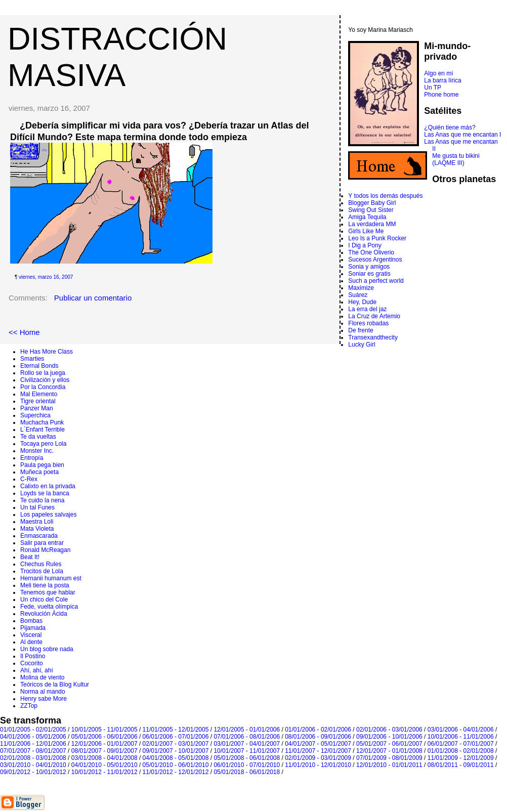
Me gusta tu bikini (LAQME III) (456, 159)
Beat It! (30, 557)
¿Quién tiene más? (450, 127)
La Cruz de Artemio (374, 316)
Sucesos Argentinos (375, 260)
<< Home (24, 332)
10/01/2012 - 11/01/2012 (104, 772)
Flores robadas (368, 323)
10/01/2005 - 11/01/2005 (104, 730)
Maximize (361, 288)
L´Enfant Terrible (43, 430)
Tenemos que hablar (48, 592)
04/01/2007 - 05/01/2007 (318, 744)
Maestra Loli (37, 522)
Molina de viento (42, 677)
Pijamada (33, 628)
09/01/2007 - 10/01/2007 (176, 751)
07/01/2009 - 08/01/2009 (389, 758)
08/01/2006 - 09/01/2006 (318, 737)
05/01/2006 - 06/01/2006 (104, 737)
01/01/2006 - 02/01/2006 (318, 730)
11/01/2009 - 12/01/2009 (461, 758)
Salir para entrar (42, 543)
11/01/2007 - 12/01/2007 (318, 751)
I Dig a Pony (365, 245)
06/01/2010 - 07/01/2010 (247, 765)
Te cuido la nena (42, 500)
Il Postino (33, 656)
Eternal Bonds (39, 366)
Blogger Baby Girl (372, 203)
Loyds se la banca (45, 493)
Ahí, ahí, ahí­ (37, 670)
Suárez (358, 295)
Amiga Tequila (367, 217)
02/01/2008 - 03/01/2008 (33, 758)
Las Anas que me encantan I (462, 135)
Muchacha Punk (42, 422)
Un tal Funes (37, 507)
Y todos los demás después (385, 196)
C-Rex (29, 479)
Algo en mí (438, 73)
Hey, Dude (362, 302)
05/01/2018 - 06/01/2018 (247, 772)
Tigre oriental (38, 401)
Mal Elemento (39, 394)
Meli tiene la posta (45, 585)
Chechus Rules (41, 564)
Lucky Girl (362, 345)
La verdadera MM (372, 224)
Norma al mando (43, 692)
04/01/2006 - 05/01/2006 (33, 737)
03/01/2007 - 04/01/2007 (247, 744)
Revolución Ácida (44, 614)
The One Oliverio (371, 252)
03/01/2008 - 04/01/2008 (104, 758)
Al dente (31, 642)
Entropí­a (32, 458)
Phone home (441, 95)
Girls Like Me (366, 231)
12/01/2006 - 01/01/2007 (104, 744)
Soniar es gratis (369, 274)
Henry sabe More (44, 699)
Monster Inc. (37, 451)
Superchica (35, 415)
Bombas (31, 621)
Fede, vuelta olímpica (49, 607)
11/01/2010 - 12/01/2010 (318, 765)
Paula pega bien (42, 465)
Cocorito (32, 663)
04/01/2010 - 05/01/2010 (104, 765)
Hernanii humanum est (51, 578)
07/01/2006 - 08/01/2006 (247, 737)
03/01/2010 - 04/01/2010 (33, 765)
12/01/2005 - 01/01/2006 (247, 730)
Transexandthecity (373, 337)
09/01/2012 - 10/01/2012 (33, 772)
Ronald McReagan (45, 550)
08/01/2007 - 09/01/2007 (104, 751)
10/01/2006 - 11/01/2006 (461, 737)
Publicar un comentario (93, 298)
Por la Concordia (43, 387)
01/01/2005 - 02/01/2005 (33, 730)
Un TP (433, 88)
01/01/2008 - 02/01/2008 (461, 751)
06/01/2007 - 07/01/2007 (461, 744)
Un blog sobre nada (47, 649)
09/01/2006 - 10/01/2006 (389, 737)
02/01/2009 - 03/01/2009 (318, 758)
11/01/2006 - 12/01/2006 (33, 744)
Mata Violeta (37, 529)
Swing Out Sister (371, 210)
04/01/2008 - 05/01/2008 (176, 758)
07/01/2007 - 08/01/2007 (33, 751)
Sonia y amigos (369, 267)
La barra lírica (442, 80)
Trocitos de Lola (42, 571)
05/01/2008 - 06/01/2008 (247, 758)
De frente (361, 330)
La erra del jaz (367, 309)
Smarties (32, 359)
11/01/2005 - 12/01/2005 (176, 730)
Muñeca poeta (39, 472)
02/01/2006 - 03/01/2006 (389, 730)
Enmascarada (39, 536)
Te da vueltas (38, 437)
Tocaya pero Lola (43, 444)
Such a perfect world (376, 281)
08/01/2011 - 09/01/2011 (461, 765)
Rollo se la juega (43, 373)
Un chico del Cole (44, 600)
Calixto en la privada (48, 486)
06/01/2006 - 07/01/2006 (176, 737)
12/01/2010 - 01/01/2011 (389, 765)
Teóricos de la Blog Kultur (55, 685)
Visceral (31, 635)
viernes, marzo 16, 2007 (46, 277)
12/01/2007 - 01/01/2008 (389, 751)
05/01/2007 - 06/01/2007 (389, 744)
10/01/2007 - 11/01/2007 (247, 751)
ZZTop (29, 706)
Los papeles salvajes (48, 515)
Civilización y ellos (45, 380)
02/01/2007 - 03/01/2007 (176, 744)
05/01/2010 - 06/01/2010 (176, 765)
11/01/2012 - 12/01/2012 (176, 772)
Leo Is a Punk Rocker (377, 238)
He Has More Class (47, 352)
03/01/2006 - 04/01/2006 (461, 730)
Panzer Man (37, 408)
